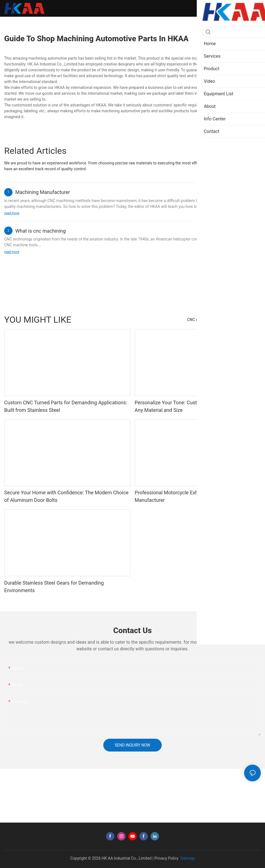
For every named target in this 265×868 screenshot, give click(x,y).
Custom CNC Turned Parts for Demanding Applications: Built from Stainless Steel (66, 406)
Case (234, 320)
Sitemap (187, 858)
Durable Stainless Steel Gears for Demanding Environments (54, 587)
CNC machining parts (206, 320)
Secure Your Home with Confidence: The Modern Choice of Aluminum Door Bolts (66, 496)
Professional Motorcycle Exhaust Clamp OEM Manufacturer (185, 496)
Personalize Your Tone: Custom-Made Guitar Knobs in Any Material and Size (194, 406)
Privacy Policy (166, 858)
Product (251, 320)
